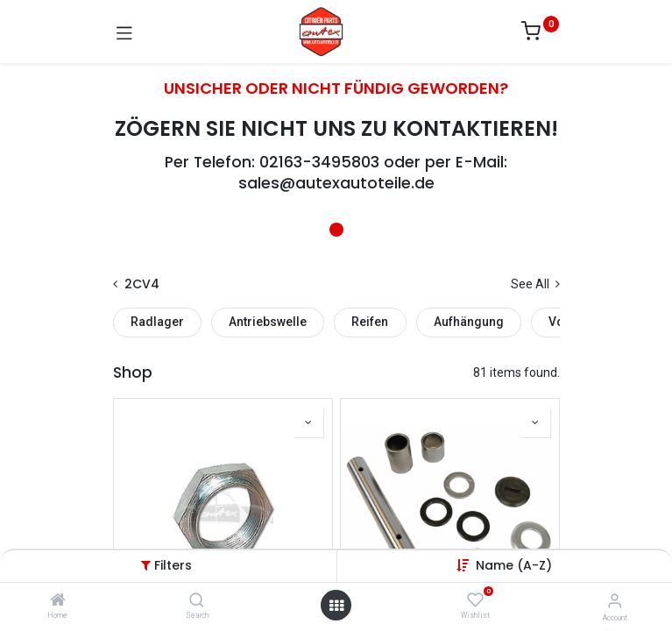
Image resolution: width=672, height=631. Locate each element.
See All (535, 284)
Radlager (157, 322)
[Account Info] (615, 601)
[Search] (197, 601)
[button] (514, 565)
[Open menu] (336, 606)
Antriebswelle (268, 322)
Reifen (370, 322)
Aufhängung (469, 322)
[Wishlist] (475, 600)
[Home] (58, 601)
